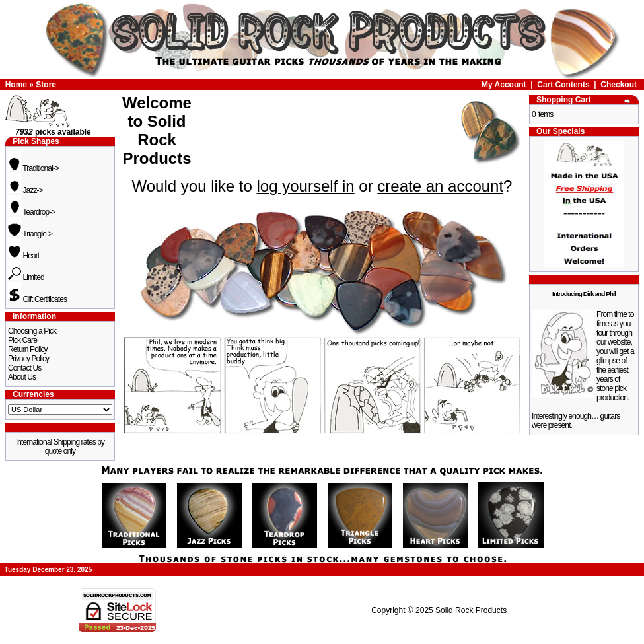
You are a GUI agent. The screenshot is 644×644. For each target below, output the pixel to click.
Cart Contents (563, 85)
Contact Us (24, 368)
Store (46, 85)
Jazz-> (25, 190)
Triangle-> (30, 234)
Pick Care (22, 340)
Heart (23, 256)
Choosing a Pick (32, 331)
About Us (22, 377)
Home (16, 85)
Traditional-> (33, 168)
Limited (26, 277)
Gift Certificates (37, 299)
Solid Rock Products (471, 610)
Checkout (619, 85)
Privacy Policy (28, 359)
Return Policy (28, 349)
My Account (504, 85)
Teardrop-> (32, 212)
